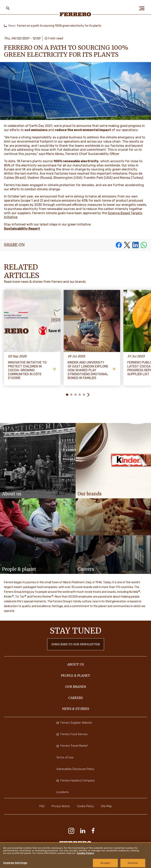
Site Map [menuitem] (106, 806)
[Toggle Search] (8, 8)
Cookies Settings (15, 863)
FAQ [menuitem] (42, 806)
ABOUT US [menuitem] (75, 664)
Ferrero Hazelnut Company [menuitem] (75, 781)
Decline (133, 863)
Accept (105, 863)
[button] (88, 395)
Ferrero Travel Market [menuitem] (72, 746)
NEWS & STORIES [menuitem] (76, 709)
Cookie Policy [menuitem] (85, 806)
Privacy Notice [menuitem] (61, 806)
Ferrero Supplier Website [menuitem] (74, 723)
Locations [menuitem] (63, 792)
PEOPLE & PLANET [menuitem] (75, 676)
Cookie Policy (85, 853)
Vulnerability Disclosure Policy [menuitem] (75, 769)
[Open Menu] (143, 8)
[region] (75, 855)
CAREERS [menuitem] (75, 698)
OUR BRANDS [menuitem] (75, 687)
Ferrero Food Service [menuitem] (72, 734)
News (12, 26)
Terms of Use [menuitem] (65, 758)
